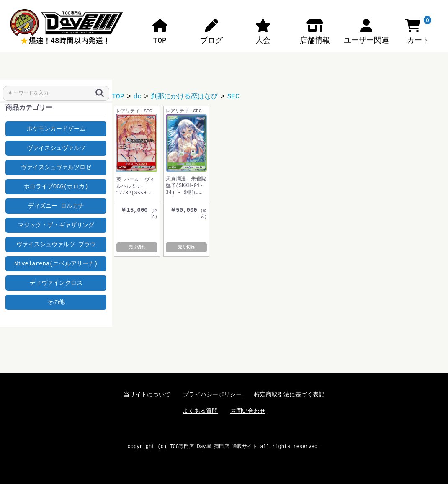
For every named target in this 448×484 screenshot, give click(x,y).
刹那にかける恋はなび (184, 97)
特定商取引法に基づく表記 (289, 395)
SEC (233, 97)
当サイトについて (147, 395)
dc (138, 97)
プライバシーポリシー (212, 395)
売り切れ (137, 247)
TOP (118, 97)
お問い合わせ (248, 411)
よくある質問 (200, 411)
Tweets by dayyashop (56, 318)
